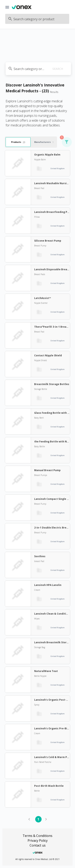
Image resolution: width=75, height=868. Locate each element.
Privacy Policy (38, 841)
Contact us (38, 845)
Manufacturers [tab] (44, 142)
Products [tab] (18, 142)
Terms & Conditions (37, 836)
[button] (67, 142)
